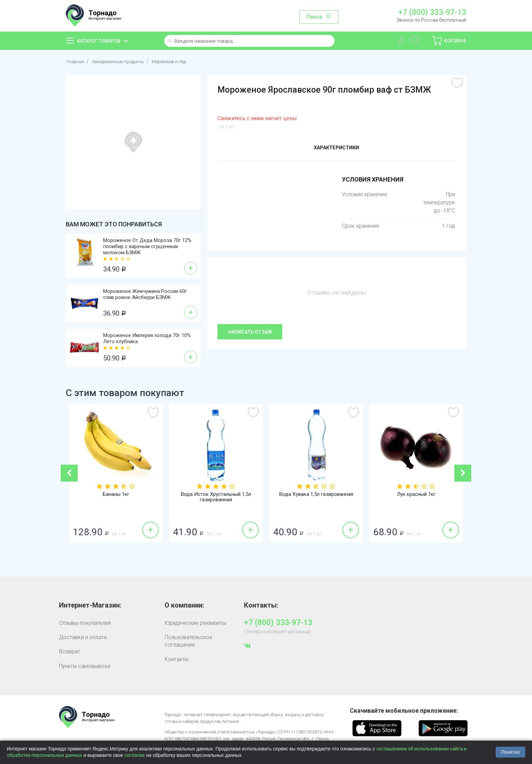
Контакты (176, 659)
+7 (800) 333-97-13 (432, 13)
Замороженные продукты (126, 61)
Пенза (314, 17)
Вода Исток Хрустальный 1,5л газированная (216, 498)
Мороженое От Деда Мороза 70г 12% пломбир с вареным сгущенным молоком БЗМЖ (147, 246)
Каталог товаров (99, 41)
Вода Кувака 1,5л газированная (316, 495)
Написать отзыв (250, 332)
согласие (135, 755)
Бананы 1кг (116, 495)
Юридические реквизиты (195, 623)
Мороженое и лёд (188, 61)
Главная (76, 61)
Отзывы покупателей (85, 623)
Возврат (70, 651)
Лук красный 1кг (416, 495)
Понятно (510, 752)
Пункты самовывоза (85, 666)
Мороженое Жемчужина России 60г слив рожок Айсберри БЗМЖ (145, 294)
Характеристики (336, 149)
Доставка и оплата (83, 637)
